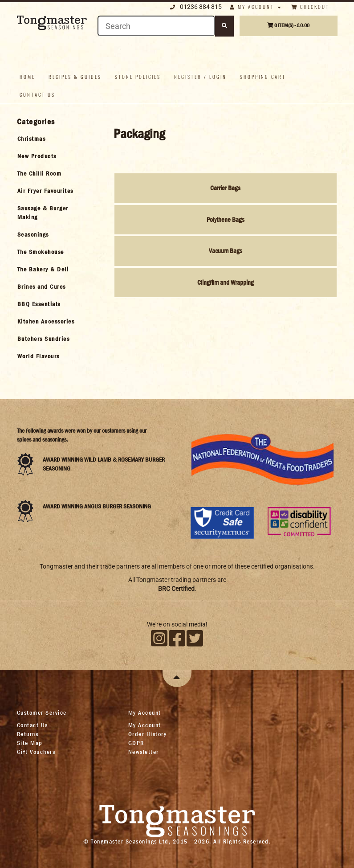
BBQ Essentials (39, 304)
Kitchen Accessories (46, 321)
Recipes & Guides (75, 77)
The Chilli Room (40, 173)
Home (27, 77)
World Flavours (39, 356)
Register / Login (200, 77)
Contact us (37, 94)
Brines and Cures (42, 287)
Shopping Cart (263, 77)
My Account (145, 725)
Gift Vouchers (36, 752)
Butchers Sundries (44, 339)
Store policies (138, 77)
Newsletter (144, 752)
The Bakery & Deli (43, 269)
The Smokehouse (41, 252)
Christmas (32, 139)
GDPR (136, 743)
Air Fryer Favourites (45, 191)
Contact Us (33, 725)
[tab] (51, 139)
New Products (37, 156)
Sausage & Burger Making (43, 213)
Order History (148, 734)
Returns (28, 734)
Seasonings (33, 234)
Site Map (30, 743)
